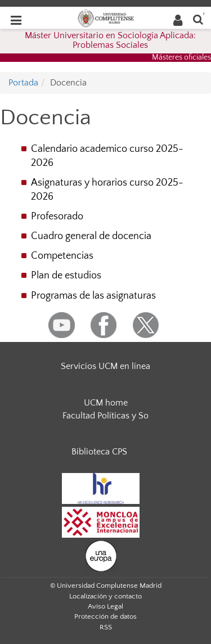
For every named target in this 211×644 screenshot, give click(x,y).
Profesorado (57, 217)
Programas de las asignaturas (93, 296)
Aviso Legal (105, 606)
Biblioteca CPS (99, 452)
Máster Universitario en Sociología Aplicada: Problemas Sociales (110, 40)
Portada (23, 83)
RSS (106, 627)
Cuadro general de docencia (91, 236)
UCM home (106, 403)
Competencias (62, 256)
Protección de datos (105, 616)
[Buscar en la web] (198, 19)
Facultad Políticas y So (105, 416)
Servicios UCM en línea (105, 366)
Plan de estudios (66, 276)
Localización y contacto (105, 596)
